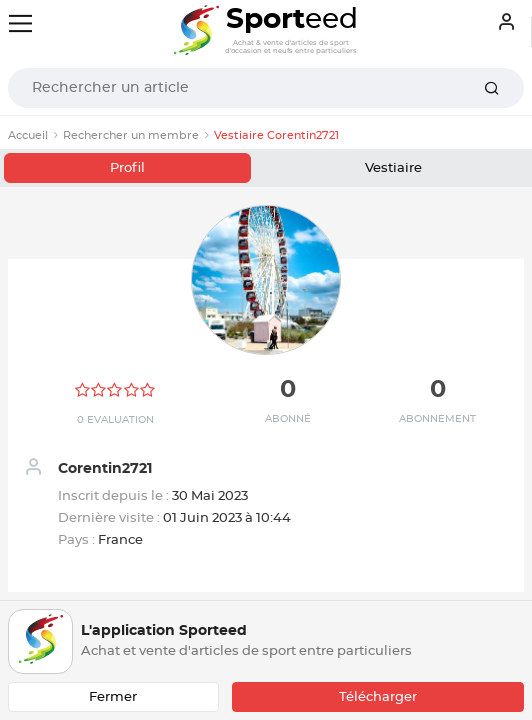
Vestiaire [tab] (393, 168)
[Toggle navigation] (20, 23)
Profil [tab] (127, 168)
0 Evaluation (115, 420)
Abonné (288, 419)
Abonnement (437, 419)
